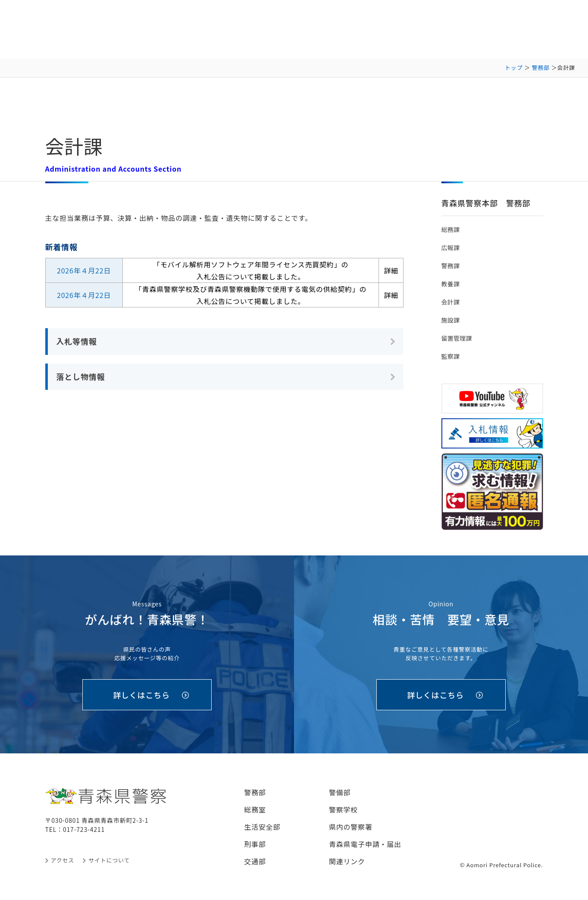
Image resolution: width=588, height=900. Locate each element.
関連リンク (347, 861)
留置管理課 (457, 338)
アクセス (63, 860)
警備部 (340, 792)
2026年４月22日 (84, 270)
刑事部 (255, 844)
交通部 (255, 861)
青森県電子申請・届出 (365, 844)
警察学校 (343, 809)
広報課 (451, 248)
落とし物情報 (81, 376)
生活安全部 (262, 827)
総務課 (451, 229)
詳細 (391, 270)
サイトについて (109, 860)
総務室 (255, 809)
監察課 (451, 356)
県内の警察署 (351, 827)
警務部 (541, 67)
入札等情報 (77, 341)
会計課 (451, 302)
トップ (514, 67)
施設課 (451, 320)
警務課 (451, 266)
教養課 (451, 284)
